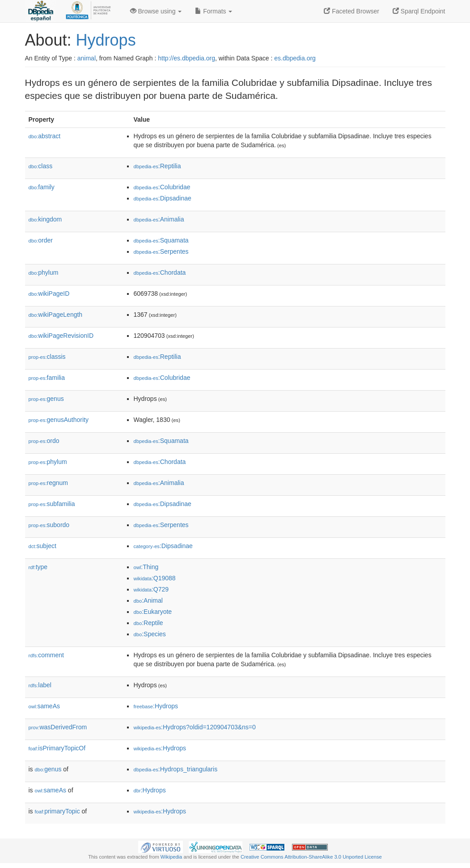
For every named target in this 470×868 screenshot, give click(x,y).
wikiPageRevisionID (61, 336)
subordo (49, 525)
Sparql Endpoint (419, 11)
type (38, 567)
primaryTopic (57, 811)
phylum (44, 272)
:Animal (148, 600)
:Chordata (160, 272)
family (42, 187)
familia (47, 378)
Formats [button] (214, 11)
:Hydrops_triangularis (176, 769)
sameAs (44, 706)
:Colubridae (162, 187)
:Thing (146, 567)
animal (87, 58)
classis (47, 357)
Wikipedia (171, 857)
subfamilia (52, 504)
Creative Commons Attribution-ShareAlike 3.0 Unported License (311, 857)
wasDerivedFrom (58, 727)
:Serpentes (161, 251)
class (41, 166)
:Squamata (161, 240)
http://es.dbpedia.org (186, 58)
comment (46, 655)
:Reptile (148, 623)
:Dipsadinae (163, 198)
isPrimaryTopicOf (57, 748)
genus (46, 399)
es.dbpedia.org (295, 58)
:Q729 (151, 589)
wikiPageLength (56, 315)
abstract (45, 136)
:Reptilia (157, 166)
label (40, 685)
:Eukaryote (153, 612)
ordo (44, 441)
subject (42, 546)
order (41, 240)
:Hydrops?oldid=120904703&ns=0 (195, 727)
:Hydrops (156, 706)
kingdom (45, 219)
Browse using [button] (156, 11)
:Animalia (159, 219)
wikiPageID (49, 294)
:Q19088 (155, 578)
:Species (150, 634)
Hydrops (106, 40)
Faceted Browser (351, 11)
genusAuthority (59, 420)
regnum (49, 483)
